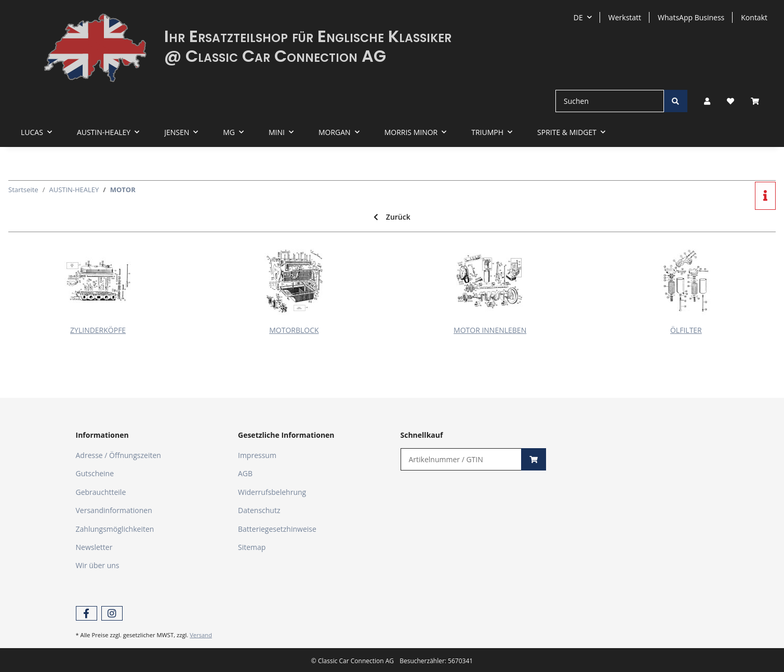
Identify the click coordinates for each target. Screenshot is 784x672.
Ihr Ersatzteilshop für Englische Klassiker (308, 36)
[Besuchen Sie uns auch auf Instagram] (112, 614)
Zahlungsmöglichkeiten (115, 529)
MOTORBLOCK (294, 330)
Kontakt (754, 17)
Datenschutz (259, 510)
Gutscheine (95, 473)
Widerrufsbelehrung (272, 492)
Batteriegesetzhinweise (277, 529)
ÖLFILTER (686, 330)
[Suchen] (610, 101)
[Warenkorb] (759, 101)
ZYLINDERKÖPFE (98, 330)
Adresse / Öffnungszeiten (118, 455)
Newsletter (94, 547)
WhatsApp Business (691, 17)
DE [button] (578, 17)
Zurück (392, 217)
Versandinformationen (114, 510)
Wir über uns (98, 565)
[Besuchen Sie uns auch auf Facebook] (87, 614)
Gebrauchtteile (101, 492)
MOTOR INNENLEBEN (490, 330)
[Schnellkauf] (461, 459)
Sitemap (252, 547)
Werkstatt (625, 17)
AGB (245, 473)
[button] (707, 101)
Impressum (257, 455)
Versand (201, 635)
